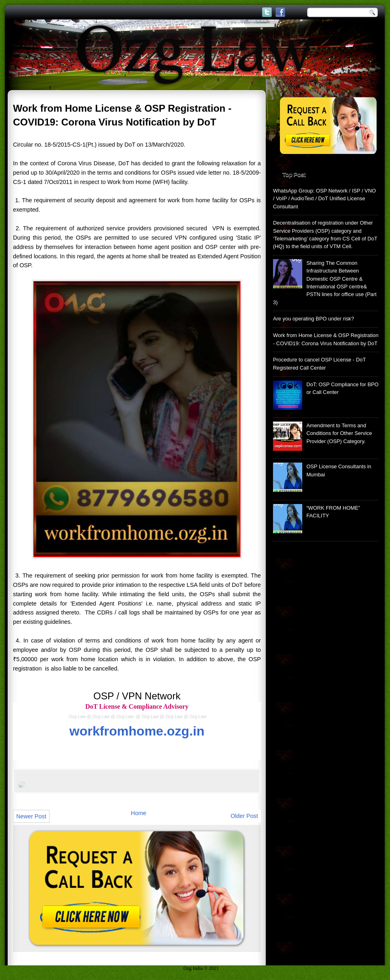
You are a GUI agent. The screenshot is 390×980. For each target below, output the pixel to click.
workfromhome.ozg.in (137, 731)
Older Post (244, 816)
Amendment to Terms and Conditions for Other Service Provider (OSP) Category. (339, 433)
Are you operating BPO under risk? (313, 319)
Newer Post (31, 816)
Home (139, 813)
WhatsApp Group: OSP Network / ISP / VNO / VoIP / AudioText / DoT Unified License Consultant (324, 199)
